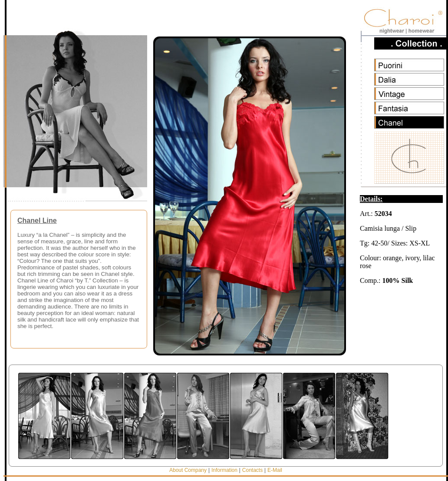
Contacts (252, 470)
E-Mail (275, 470)
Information (224, 470)
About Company (188, 470)
